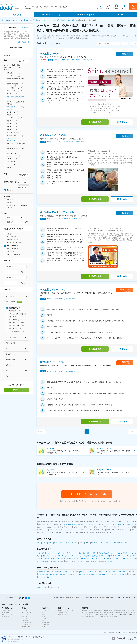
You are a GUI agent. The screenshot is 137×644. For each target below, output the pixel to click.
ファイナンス (26, 619)
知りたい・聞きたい (86, 15)
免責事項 (119, 598)
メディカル (25, 614)
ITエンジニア (26, 610)
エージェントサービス (8, 614)
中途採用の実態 (126, 614)
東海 (44, 616)
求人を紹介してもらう (51, 15)
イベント (120, 15)
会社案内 (106, 633)
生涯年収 (105, 614)
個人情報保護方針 (13, 641)
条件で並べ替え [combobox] (104, 44)
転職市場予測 (90, 616)
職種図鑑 (109, 616)
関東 (44, 614)
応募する (125, 54)
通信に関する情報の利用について (68, 598)
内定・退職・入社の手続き (115, 612)
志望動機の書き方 (121, 610)
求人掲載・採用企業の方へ (128, 633)
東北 (44, 612)
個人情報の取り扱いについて (16, 639)
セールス (25, 616)
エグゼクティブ (26, 623)
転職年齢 (117, 614)
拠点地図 (115, 633)
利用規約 (54, 598)
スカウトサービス (7, 616)
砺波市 (38, 20)
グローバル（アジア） (28, 625)
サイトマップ (126, 598)
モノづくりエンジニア (28, 612)
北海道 (44, 610)
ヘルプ (133, 598)
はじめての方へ (6, 610)
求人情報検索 (6, 612)
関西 (44, 620)
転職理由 (111, 614)
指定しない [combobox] (11, 217)
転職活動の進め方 (87, 610)
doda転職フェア (63, 612)
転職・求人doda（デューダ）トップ (11, 20)
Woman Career (26, 627)
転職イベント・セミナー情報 (66, 610)
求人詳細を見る (95, 122)
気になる (122, 122)
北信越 (26, 20)
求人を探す (17, 15)
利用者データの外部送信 (106, 598)
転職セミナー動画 (63, 614)
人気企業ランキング (89, 614)
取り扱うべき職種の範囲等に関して (88, 598)
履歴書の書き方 (98, 610)
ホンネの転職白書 (100, 616)
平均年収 (99, 614)
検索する (16, 390)
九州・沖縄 (45, 625)
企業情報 (115, 616)
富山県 (32, 20)
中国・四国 (45, 623)
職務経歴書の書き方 (109, 610)
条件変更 (25, 28)
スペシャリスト (26, 620)
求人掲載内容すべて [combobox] (12, 266)
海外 (44, 627)
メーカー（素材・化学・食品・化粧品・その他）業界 (58, 20)
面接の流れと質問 (101, 612)
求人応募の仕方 (90, 612)
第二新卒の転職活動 (129, 612)
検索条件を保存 (16, 48)
